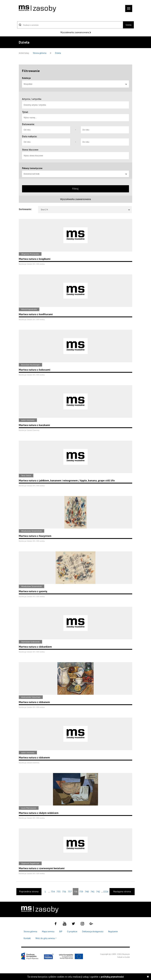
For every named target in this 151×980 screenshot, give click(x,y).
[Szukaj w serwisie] (70, 25)
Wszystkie (75, 84)
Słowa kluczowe (30, 150)
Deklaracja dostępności (93, 932)
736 (64, 892)
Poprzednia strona (29, 892)
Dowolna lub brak (75, 174)
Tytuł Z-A (85, 210)
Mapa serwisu (48, 932)
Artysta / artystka (32, 99)
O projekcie (72, 932)
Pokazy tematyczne (32, 168)
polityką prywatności (112, 977)
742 (98, 892)
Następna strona (122, 892)
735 (58, 892)
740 (87, 892)
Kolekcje (26, 78)
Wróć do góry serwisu (46, 938)
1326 (106, 892)
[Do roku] (105, 130)
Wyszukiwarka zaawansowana (75, 32)
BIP (61, 932)
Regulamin (113, 932)
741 (93, 892)
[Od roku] (46, 130)
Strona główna (40, 53)
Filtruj (75, 189)
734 (53, 892)
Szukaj (128, 25)
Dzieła (58, 53)
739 (81, 892)
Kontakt (27, 938)
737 (70, 892)
